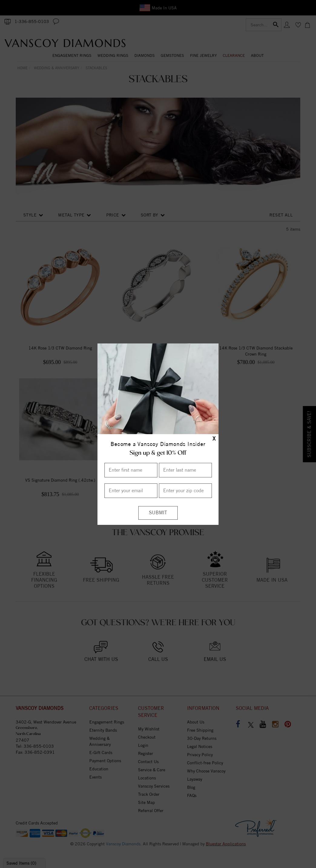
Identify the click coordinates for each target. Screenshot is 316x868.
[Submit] (158, 513)
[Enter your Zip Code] (185, 491)
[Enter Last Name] (185, 470)
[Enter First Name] (131, 470)
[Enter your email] (131, 491)
